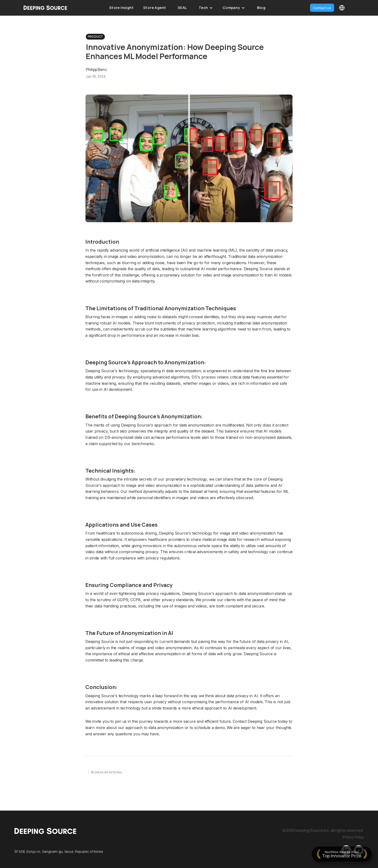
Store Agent (155, 8)
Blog (261, 8)
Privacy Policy (353, 837)
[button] (206, 8)
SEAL (182, 8)
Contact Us (322, 8)
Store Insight (121, 8)
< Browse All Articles (105, 772)
